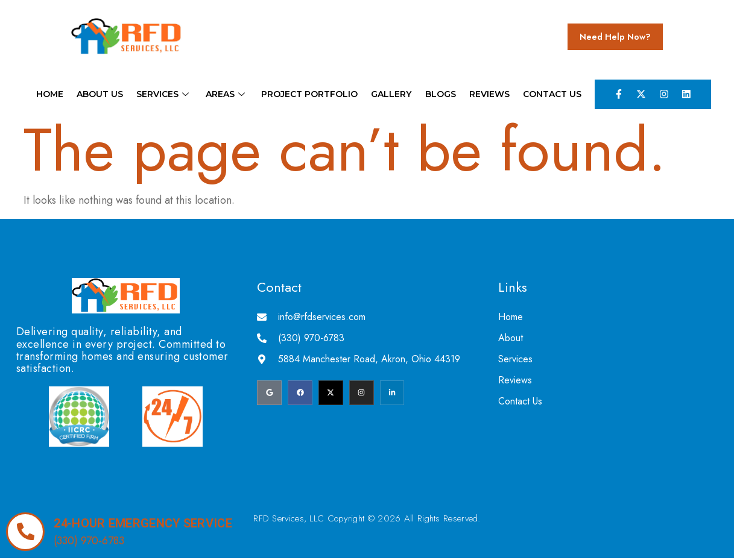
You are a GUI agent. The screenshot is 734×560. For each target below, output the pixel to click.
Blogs (438, 95)
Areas (228, 95)
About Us (104, 95)
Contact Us (547, 95)
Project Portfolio (309, 95)
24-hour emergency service (144, 523)
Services (167, 95)
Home (55, 95)
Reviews (485, 95)
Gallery (390, 95)
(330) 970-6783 (90, 541)
